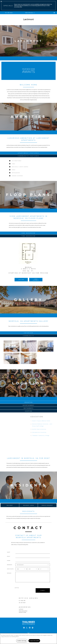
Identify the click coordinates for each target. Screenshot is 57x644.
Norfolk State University (39, 430)
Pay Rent (10, 506)
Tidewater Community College (41, 436)
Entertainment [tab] (28, 406)
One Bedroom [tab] (28, 233)
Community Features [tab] (28, 156)
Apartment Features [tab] (28, 153)
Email (8, 557)
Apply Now (21, 280)
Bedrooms (10, 565)
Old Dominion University (39, 433)
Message (9, 573)
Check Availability (36, 280)
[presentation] (22, 591)
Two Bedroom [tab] (28, 236)
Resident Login (28, 506)
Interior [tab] (28, 333)
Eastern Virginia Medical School (41, 421)
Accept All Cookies (34, 641)
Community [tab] (29, 336)
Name (8, 552)
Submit (43, 591)
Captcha (17, 588)
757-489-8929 (9, 13)
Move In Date (10, 569)
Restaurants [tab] (28, 408)
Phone (9, 561)
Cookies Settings (22, 641)
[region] (28, 639)
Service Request (47, 506)
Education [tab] (28, 403)
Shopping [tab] (29, 411)
